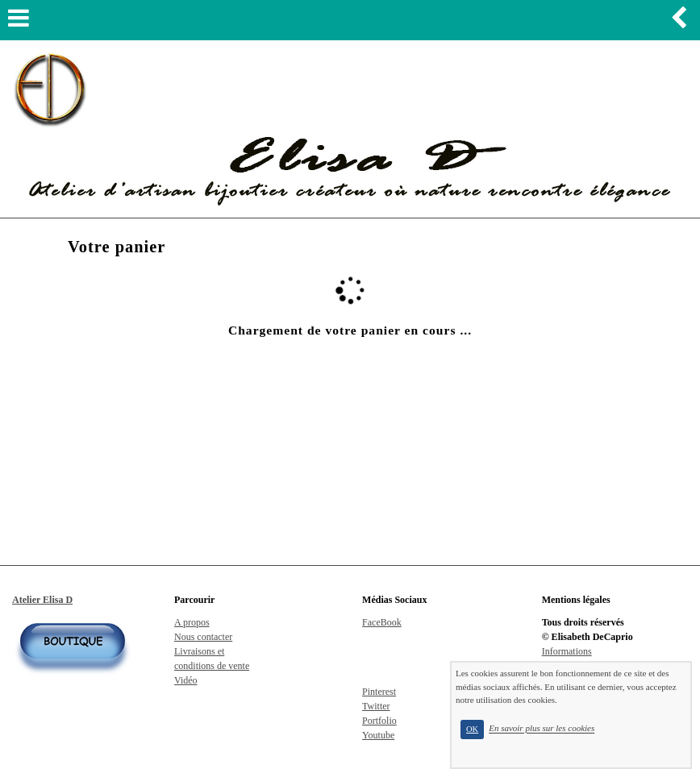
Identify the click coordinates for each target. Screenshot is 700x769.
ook (394, 622)
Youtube (378, 735)
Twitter (376, 706)
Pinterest (379, 692)
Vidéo (186, 680)
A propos (192, 622)
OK (472, 729)
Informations (567, 651)
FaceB (375, 622)
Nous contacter (203, 637)
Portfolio (379, 721)
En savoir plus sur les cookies (542, 729)
